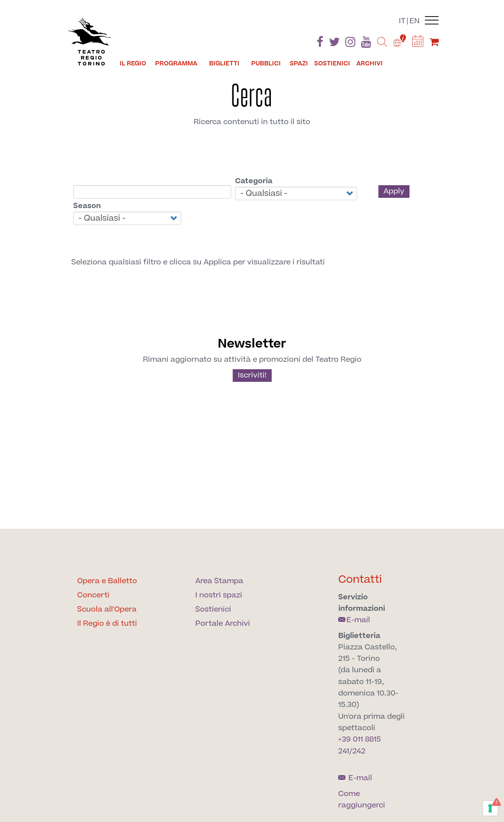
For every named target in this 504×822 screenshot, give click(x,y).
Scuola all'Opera (107, 609)
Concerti (93, 595)
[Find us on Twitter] (334, 44)
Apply (394, 191)
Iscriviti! (252, 375)
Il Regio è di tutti (107, 624)
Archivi (370, 63)
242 (359, 751)
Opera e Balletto (107, 581)
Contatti (360, 579)
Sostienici (332, 63)
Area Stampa (219, 581)
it (402, 21)
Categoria (254, 181)
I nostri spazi (219, 595)
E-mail (354, 620)
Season (87, 206)
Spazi (299, 63)
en (415, 21)
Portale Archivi (223, 624)
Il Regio (133, 63)
